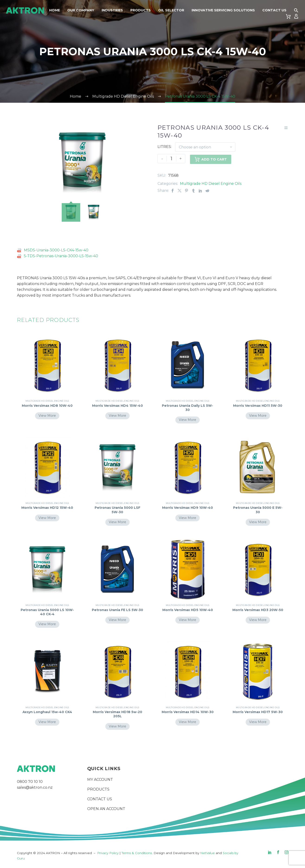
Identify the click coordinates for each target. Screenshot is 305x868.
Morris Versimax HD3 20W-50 (258, 610)
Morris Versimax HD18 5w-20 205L (117, 714)
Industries (112, 10)
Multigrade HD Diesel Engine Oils (211, 184)
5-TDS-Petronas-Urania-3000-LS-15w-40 (61, 256)
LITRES (164, 147)
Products (141, 10)
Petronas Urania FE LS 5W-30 (117, 610)
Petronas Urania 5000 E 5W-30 (258, 510)
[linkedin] (270, 852)
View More (47, 416)
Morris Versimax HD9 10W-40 (188, 508)
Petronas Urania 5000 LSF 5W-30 (117, 510)
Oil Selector (171, 10)
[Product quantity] (171, 159)
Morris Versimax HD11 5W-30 (258, 406)
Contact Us (274, 10)
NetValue (207, 853)
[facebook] (278, 852)
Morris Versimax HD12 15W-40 (47, 510)
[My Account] (296, 16)
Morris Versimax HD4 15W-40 (117, 406)
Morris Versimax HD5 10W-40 (188, 610)
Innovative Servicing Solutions (223, 10)
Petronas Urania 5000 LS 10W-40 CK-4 (47, 612)
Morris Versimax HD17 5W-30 (258, 712)
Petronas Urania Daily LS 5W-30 (188, 408)
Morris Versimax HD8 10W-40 (47, 406)
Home (55, 10)
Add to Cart (211, 159)
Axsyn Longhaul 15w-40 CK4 (47, 712)
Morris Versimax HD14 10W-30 (188, 714)
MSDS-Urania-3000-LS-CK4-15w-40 (56, 250)
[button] (296, 10)
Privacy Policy (108, 853)
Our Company (81, 10)
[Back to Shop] (286, 128)
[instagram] (286, 852)
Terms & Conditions (137, 853)
